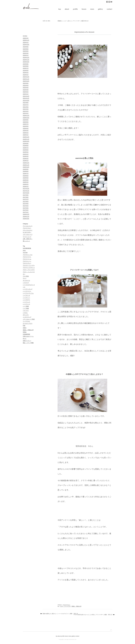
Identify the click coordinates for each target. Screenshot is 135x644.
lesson (84, 9)
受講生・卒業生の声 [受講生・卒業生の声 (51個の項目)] (28, 330)
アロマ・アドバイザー (65, 606)
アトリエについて (28, 226)
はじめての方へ (27, 232)
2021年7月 (26, 105)
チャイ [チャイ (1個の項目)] (25, 278)
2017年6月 (26, 201)
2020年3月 (26, 131)
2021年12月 (26, 96)
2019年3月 (26, 156)
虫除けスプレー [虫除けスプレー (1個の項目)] (27, 341)
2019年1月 (26, 161)
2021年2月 (26, 111)
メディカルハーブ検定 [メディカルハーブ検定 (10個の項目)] (29, 319)
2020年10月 (26, 118)
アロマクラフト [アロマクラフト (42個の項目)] (27, 257)
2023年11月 (26, 60)
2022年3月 (26, 90)
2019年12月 (26, 137)
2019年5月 (26, 152)
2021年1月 (26, 113)
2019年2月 (26, 159)
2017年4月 (26, 206)
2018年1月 (26, 186)
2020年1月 (26, 135)
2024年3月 (26, 53)
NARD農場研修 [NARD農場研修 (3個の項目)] (27, 248)
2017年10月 (26, 193)
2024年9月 (26, 47)
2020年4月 (26, 128)
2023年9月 (26, 64)
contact (109, 9)
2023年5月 (26, 70)
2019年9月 (26, 143)
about (67, 9)
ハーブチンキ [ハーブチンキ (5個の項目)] (26, 296)
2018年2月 (26, 184)
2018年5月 (26, 178)
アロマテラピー (27, 228)
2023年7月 (26, 68)
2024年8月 (26, 49)
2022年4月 (26, 88)
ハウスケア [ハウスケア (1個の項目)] (26, 283)
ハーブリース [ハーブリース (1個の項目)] (26, 304)
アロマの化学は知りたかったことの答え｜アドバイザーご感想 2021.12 (93, 615)
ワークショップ (27, 237)
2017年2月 (26, 210)
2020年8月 (26, 122)
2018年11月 (26, 165)
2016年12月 (26, 214)
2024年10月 (26, 45)
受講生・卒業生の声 (76, 606)
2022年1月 (26, 94)
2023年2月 (26, 73)
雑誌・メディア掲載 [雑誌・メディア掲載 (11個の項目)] (28, 343)
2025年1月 (26, 42)
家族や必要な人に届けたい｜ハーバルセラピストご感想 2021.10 (60, 614)
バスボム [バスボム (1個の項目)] (25, 313)
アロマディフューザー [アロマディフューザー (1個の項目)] (29, 265)
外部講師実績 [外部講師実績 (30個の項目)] (26, 334)
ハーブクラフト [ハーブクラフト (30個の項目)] (27, 291)
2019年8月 (26, 146)
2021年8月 (26, 103)
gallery (100, 9)
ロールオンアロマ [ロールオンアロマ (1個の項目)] (28, 323)
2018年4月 (26, 180)
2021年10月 (26, 101)
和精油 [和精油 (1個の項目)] (25, 332)
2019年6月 (26, 150)
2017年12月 (26, 189)
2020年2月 (26, 133)
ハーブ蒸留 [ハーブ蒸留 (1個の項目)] (26, 308)
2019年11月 (26, 139)
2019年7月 (26, 148)
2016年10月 (26, 219)
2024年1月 (26, 55)
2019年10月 (26, 141)
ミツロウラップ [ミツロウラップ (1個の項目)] (27, 317)
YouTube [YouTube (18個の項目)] (25, 253)
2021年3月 (26, 109)
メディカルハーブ (28, 235)
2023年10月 (26, 62)
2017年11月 (26, 191)
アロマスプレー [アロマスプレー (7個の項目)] (27, 263)
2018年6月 (26, 176)
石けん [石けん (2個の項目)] (25, 339)
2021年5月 (26, 107)
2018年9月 (26, 169)
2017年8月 (26, 197)
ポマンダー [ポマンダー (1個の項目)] (26, 315)
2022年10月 (26, 81)
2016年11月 (26, 217)
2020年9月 (26, 120)
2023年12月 (26, 58)
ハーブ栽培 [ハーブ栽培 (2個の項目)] (26, 306)
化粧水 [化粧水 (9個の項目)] (25, 328)
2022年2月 (26, 92)
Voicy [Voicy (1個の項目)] (24, 250)
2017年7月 (26, 199)
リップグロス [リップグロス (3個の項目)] (26, 321)
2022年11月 (26, 79)
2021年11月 (26, 98)
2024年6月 (26, 51)
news (92, 9)
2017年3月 (26, 208)
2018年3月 (26, 182)
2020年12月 (26, 116)
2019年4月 (26, 154)
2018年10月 (26, 167)
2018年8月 (26, 171)
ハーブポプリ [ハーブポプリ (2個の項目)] (26, 300)
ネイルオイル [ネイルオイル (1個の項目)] (26, 281)
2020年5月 (26, 126)
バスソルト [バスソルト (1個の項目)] (26, 311)
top (60, 9)
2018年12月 (26, 163)
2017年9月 (26, 195)
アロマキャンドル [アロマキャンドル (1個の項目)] (28, 255)
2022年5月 (26, 85)
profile (75, 9)
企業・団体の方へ (28, 239)
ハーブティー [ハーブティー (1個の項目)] (26, 298)
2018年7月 (26, 174)
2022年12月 (26, 77)
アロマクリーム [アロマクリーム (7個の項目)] (27, 259)
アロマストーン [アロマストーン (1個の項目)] (27, 261)
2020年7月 (26, 124)
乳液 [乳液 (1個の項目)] (24, 326)
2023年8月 (26, 66)
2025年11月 (26, 40)
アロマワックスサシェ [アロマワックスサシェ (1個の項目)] (29, 268)
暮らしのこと (26, 241)
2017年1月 (26, 212)
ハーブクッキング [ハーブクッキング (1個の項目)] (28, 289)
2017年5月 (26, 204)
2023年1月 (26, 75)
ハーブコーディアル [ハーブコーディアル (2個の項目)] (28, 293)
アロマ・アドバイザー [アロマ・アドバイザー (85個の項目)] (29, 270)
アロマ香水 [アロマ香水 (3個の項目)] (26, 276)
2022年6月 (26, 83)
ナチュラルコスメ (28, 230)
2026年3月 (26, 38)
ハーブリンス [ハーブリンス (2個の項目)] (26, 302)
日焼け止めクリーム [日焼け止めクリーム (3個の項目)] (28, 336)
